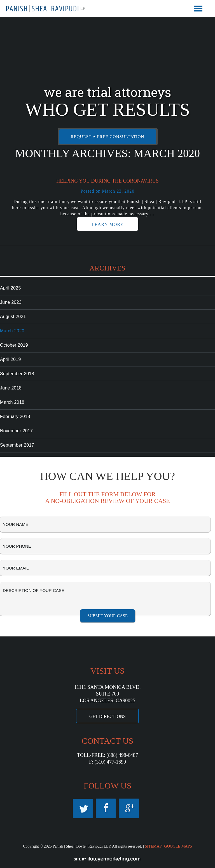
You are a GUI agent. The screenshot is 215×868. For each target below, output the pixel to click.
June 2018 (11, 388)
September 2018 (17, 374)
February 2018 (15, 417)
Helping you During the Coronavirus (107, 181)
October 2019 (14, 345)
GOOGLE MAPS (178, 846)
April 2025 (10, 288)
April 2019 (10, 359)
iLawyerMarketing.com (107, 859)
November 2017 (16, 431)
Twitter (83, 808)
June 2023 (11, 302)
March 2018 (12, 402)
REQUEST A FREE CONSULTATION (108, 137)
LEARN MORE (107, 224)
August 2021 (13, 317)
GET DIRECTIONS (107, 716)
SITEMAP (153, 846)
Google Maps (129, 808)
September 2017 (17, 445)
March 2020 (12, 331)
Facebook (106, 808)
